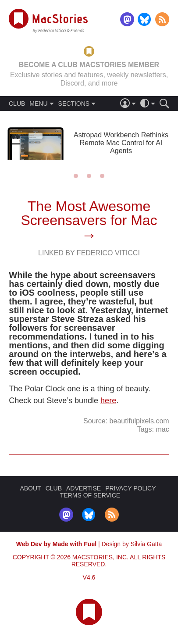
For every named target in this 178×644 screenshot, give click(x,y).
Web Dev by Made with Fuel (56, 544)
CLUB (17, 104)
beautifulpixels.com (139, 421)
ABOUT (30, 488)
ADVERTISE (84, 488)
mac (162, 429)
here (108, 401)
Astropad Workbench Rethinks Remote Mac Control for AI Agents (121, 143)
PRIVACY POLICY (130, 488)
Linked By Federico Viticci (89, 253)
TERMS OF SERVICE (90, 495)
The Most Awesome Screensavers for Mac (89, 213)
